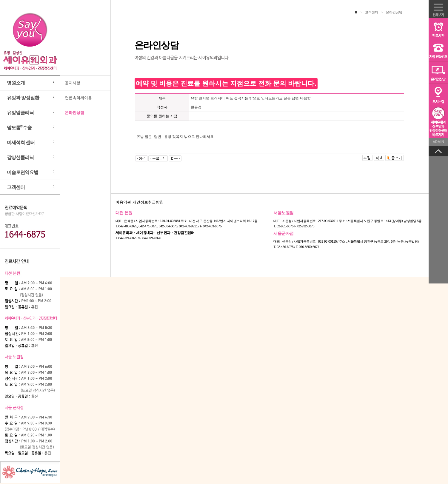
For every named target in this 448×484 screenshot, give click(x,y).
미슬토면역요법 (23, 172)
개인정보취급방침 (148, 202)
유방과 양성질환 (23, 98)
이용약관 (123, 202)
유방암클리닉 (20, 113)
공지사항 (73, 83)
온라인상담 (74, 113)
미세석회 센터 (21, 142)
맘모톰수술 (19, 127)
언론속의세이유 (78, 98)
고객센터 (16, 187)
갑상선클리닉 (20, 157)
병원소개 (16, 83)
